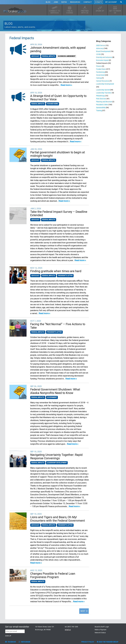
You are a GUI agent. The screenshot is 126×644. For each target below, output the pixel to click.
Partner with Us (85, 12)
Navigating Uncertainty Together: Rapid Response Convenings (56, 457)
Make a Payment (101, 630)
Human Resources (103, 81)
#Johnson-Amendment (67, 56)
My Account (111, 2)
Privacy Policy (88, 642)
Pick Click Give (101, 99)
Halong (99, 78)
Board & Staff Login (102, 627)
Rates (64, 2)
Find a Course (70, 12)
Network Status (100, 633)
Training (99, 110)
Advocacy (35, 56)
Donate (99, 2)
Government (52, 397)
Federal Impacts (49, 56)
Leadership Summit (103, 90)
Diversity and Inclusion (104, 57)
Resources (75, 2)
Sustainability (101, 108)
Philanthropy (101, 96)
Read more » (66, 85)
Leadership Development (57, 463)
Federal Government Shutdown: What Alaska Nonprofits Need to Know (55, 391)
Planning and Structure (104, 102)
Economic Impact (102, 60)
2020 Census (101, 45)
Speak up (100, 11)
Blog (48, 2)
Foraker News (53, 104)
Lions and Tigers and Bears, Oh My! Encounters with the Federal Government (58, 519)
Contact (88, 2)
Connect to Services (55, 12)
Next (84, 611)
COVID (98, 54)
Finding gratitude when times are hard (56, 271)
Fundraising (100, 72)
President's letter (65, 276)
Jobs (56, 2)
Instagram (24, 642)
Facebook (10, 642)
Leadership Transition (104, 93)
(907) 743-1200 (73, 627)
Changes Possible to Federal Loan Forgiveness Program (53, 575)
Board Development (103, 51)
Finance (99, 66)
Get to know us (115, 12)
